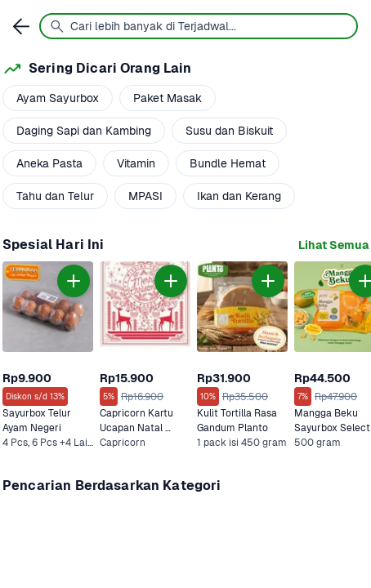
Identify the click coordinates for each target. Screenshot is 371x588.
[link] (333, 245)
